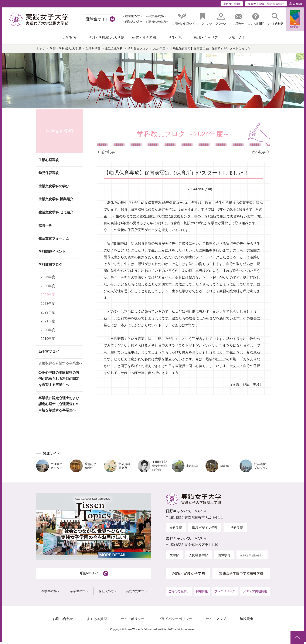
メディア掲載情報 (255, 593)
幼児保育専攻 (49, 175)
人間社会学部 (198, 557)
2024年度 (159, 51)
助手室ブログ (49, 354)
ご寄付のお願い (179, 593)
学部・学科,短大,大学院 (65, 51)
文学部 (174, 557)
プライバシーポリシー (175, 621)
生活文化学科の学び (54, 188)
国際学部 (224, 557)
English (297, 4)
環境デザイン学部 (205, 530)
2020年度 (48, 332)
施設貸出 (246, 621)
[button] (275, 19)
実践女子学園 (232, 4)
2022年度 (48, 314)
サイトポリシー (133, 621)
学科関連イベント (52, 254)
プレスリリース (225, 593)
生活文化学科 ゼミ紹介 (56, 214)
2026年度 (48, 279)
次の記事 (259, 154)
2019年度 (48, 341)
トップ (41, 51)
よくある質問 (97, 621)
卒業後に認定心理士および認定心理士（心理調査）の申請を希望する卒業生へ (59, 406)
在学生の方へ (134, 16)
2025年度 (48, 288)
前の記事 (108, 154)
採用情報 (202, 593)
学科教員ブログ (138, 51)
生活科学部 (93, 51)
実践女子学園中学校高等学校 (266, 4)
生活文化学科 (114, 51)
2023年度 (48, 306)
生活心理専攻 (49, 162)
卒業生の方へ (157, 16)
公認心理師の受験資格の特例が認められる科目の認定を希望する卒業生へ (59, 381)
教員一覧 (45, 227)
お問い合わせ (63, 621)
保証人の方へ (134, 22)
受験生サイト (98, 19)
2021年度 (48, 323)
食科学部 (176, 530)
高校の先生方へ (159, 22)
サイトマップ (216, 621)
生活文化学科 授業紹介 (56, 201)
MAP (198, 513)
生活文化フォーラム (54, 240)
